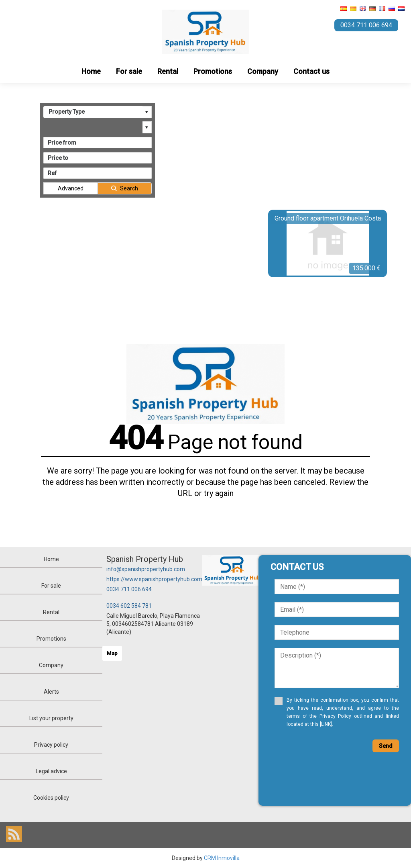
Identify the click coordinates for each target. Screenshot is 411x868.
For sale (129, 71)
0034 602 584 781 (129, 606)
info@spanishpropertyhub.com (146, 569)
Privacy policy (51, 745)
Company (263, 71)
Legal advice (51, 771)
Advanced (71, 188)
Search (129, 188)
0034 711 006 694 (129, 589)
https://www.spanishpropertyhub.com (154, 579)
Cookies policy (51, 798)
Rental (168, 71)
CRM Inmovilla (222, 858)
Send (386, 746)
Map (112, 653)
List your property (51, 718)
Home (91, 71)
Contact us (311, 71)
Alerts (51, 692)
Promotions (213, 71)
